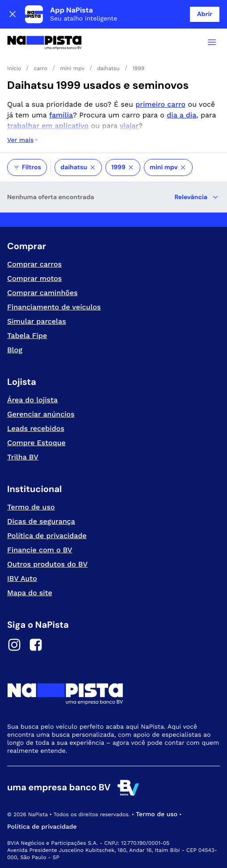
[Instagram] (14, 646)
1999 (123, 167)
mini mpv (168, 167)
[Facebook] (36, 646)
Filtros (27, 167)
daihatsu (78, 167)
